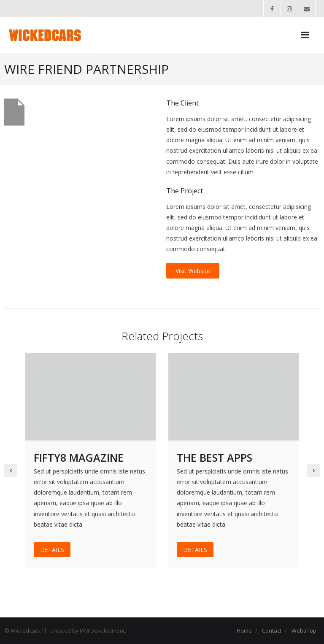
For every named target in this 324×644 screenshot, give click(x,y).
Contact (272, 630)
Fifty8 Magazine (79, 457)
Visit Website (193, 271)
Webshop (304, 630)
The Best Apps (215, 457)
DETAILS (52, 550)
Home (244, 630)
